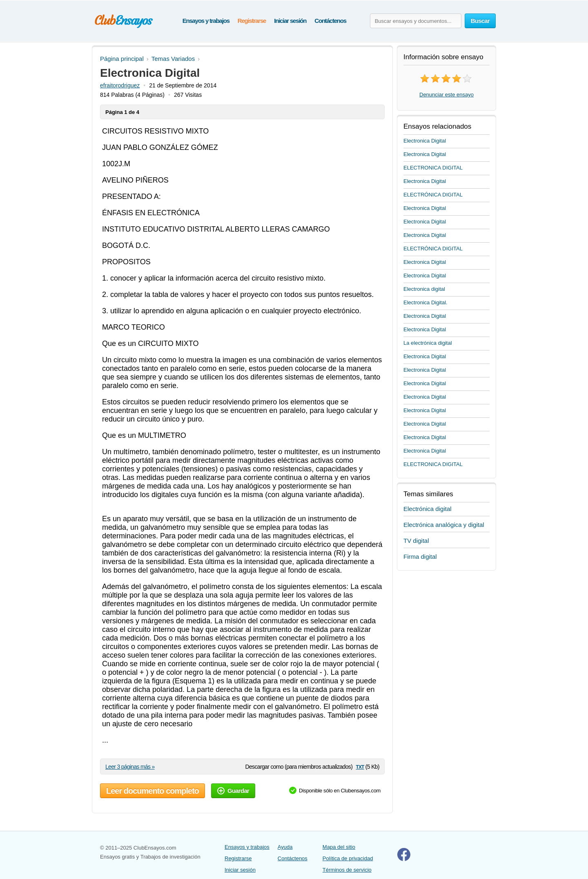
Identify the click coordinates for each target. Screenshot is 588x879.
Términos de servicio (347, 870)
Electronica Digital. (425, 302)
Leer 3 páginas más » (130, 767)
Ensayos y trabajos (206, 21)
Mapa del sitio (339, 847)
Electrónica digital (428, 509)
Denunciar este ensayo (447, 95)
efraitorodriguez (120, 85)
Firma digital (420, 557)
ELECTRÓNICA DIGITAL (433, 195)
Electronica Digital (425, 141)
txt (360, 766)
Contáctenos (330, 21)
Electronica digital (424, 289)
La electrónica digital (428, 343)
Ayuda (285, 847)
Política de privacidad (348, 858)
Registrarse (252, 21)
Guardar (233, 791)
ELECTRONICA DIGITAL (433, 168)
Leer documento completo (153, 791)
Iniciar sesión (290, 21)
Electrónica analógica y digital (444, 525)
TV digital (416, 541)
